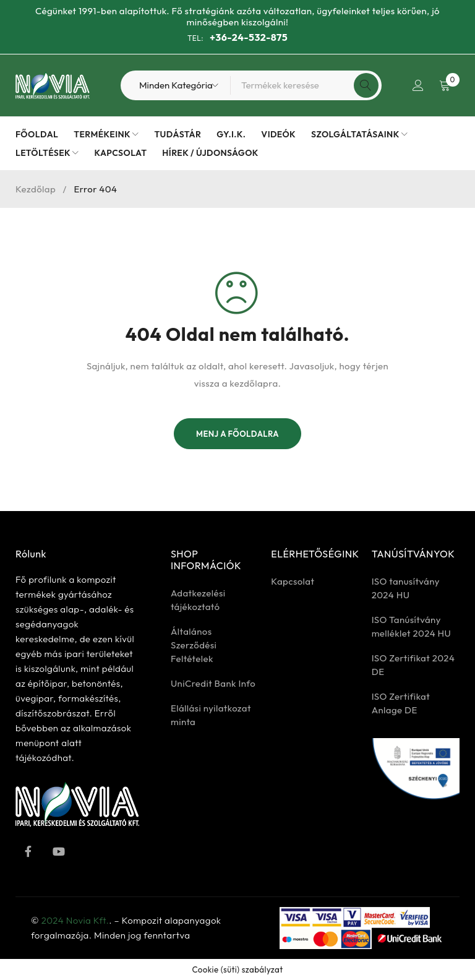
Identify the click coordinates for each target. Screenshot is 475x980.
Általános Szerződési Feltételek (194, 645)
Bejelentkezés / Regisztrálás (417, 85)
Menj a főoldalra (237, 434)
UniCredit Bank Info (213, 683)
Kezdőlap (36, 189)
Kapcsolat (293, 581)
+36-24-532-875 (249, 37)
